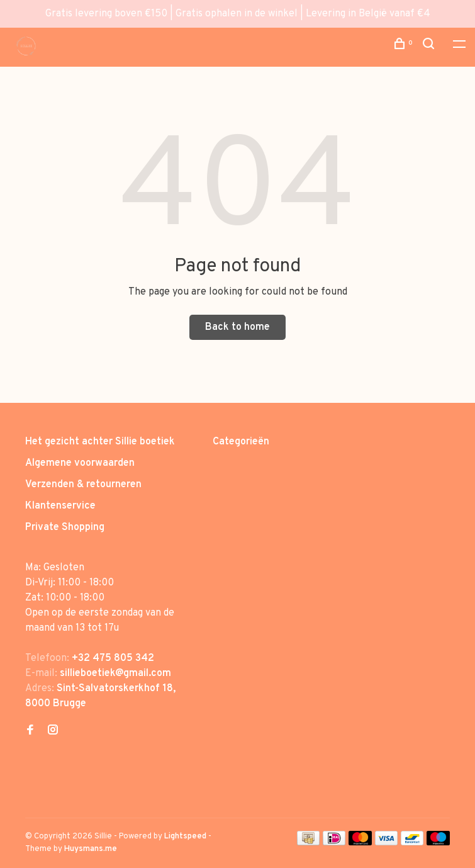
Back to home (237, 327)
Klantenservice (60, 506)
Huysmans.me (91, 849)
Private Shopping (65, 527)
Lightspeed (185, 837)
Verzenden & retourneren (83, 485)
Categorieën (241, 442)
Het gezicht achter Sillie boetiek (100, 442)
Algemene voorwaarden (80, 463)
